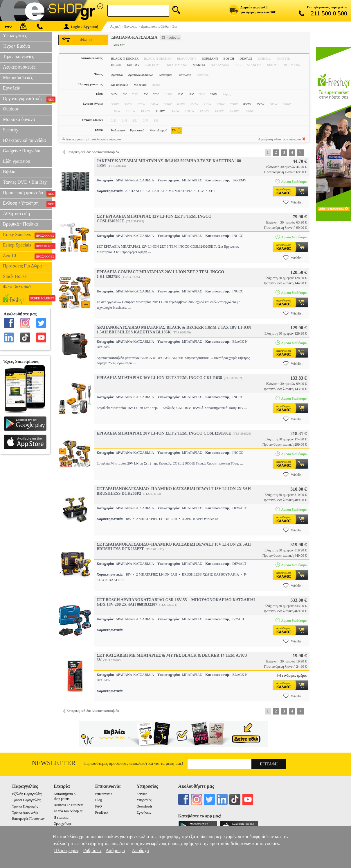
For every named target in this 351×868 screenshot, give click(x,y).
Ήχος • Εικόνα (16, 46)
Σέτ (176, 130)
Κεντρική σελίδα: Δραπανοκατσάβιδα (93, 152)
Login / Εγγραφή (81, 27)
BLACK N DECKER (125, 58)
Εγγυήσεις (144, 812)
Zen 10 (28, 256)
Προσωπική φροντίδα (28, 193)
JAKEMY (133, 65)
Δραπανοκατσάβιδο (141, 75)
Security (11, 130)
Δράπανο (117, 75)
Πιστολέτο (184, 75)
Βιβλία (9, 172)
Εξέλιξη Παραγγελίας (27, 794)
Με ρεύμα (140, 85)
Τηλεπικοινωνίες (18, 57)
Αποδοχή (140, 850)
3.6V (114, 94)
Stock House (15, 276)
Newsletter (54, 763)
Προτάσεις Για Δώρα (22, 266)
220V (214, 94)
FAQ (99, 806)
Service (142, 794)
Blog (99, 800)
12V (180, 94)
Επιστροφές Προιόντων (28, 819)
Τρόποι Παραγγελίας (27, 800)
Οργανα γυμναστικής (28, 99)
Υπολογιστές (15, 36)
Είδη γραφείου (17, 161)
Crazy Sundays (28, 235)
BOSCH (229, 58)
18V (191, 94)
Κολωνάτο (118, 130)
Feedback (102, 812)
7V (146, 94)
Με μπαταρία (120, 85)
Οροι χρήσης (63, 824)
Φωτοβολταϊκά (17, 287)
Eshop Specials (28, 246)
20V (156, 94)
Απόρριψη (115, 850)
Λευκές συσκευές (19, 67)
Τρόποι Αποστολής (25, 812)
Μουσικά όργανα (19, 119)
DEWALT (246, 58)
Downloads (145, 806)
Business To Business (69, 805)
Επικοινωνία (104, 794)
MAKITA (199, 65)
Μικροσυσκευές (18, 77)
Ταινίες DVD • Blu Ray (25, 182)
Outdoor (11, 109)
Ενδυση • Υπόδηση (28, 204)
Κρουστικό (137, 130)
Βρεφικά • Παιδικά (20, 224)
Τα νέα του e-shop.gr (68, 811)
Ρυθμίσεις (92, 850)
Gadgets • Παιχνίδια (22, 151)
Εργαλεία (12, 88)
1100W (160, 111)
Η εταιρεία (61, 817)
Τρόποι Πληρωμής (25, 806)
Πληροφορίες (66, 850)
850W (261, 104)
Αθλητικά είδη (16, 214)
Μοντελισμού (158, 130)
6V (125, 94)
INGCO (116, 65)
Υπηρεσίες (144, 800)
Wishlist (293, 202)
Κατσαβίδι (165, 75)
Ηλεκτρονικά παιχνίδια (24, 140)
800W (247, 104)
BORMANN (210, 58)
